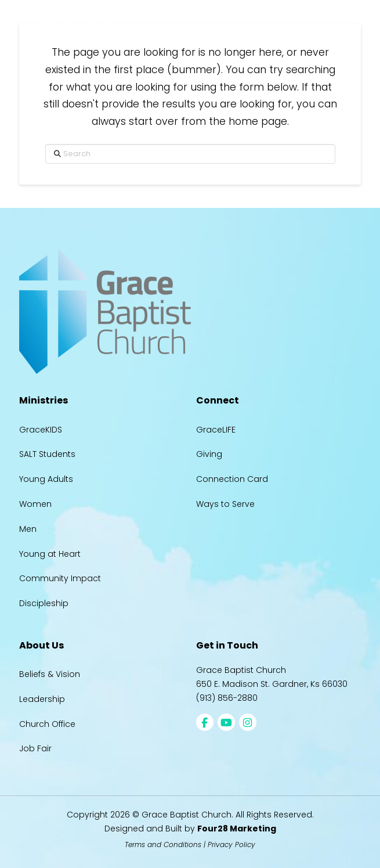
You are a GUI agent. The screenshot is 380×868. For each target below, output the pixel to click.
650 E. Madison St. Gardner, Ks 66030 (272, 684)
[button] (330, 22)
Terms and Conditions (163, 844)
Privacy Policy (231, 844)
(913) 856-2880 (227, 698)
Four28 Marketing (237, 829)
